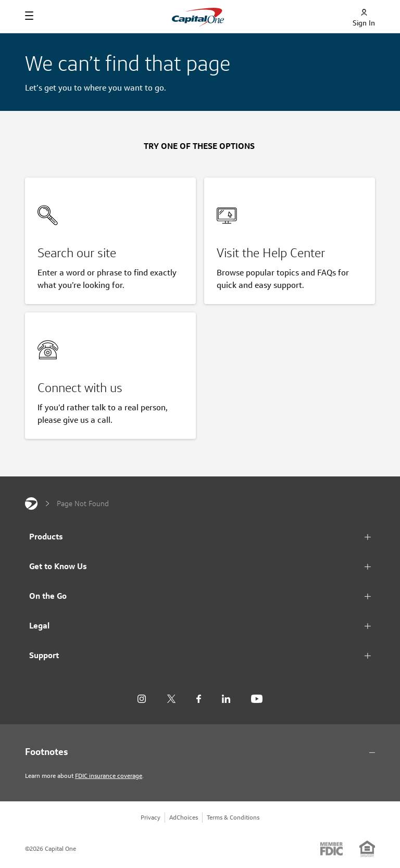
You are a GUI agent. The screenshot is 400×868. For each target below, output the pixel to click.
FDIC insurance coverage (109, 776)
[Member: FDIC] (332, 849)
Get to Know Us (58, 566)
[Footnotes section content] (200, 752)
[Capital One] (31, 504)
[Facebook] (199, 699)
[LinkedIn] (226, 699)
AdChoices (184, 817)
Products (46, 537)
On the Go (48, 596)
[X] (171, 699)
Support (44, 655)
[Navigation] (29, 16)
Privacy (151, 817)
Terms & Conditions (233, 817)
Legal (39, 626)
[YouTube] (257, 699)
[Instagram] (142, 699)
